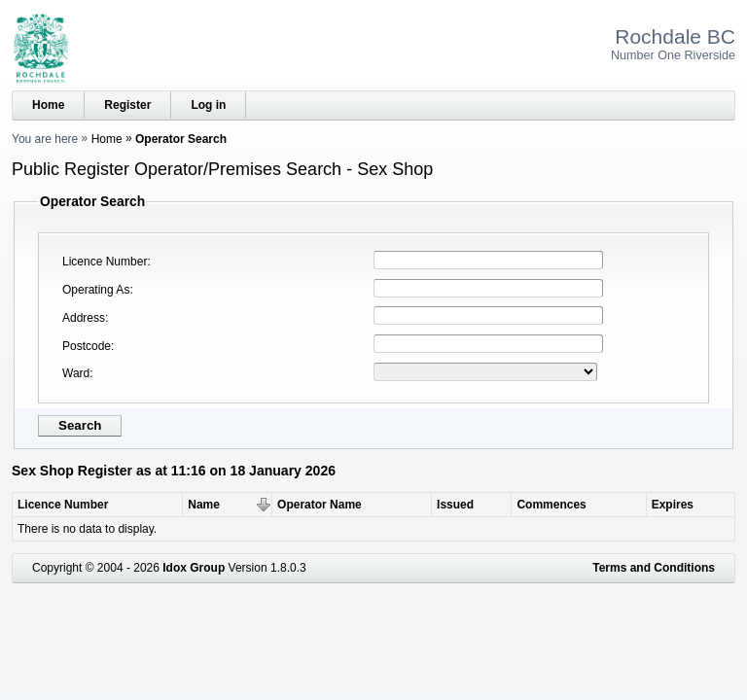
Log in (208, 105)
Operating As (96, 290)
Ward (76, 373)
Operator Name (320, 505)
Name (204, 505)
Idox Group (194, 568)
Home (48, 105)
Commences (551, 505)
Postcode (87, 346)
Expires (673, 505)
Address (84, 318)
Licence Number (105, 262)
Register (127, 105)
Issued (455, 505)
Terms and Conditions (654, 568)
